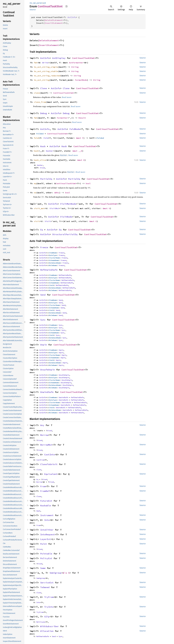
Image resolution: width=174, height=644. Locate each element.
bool (88, 183)
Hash (43, 146)
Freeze (44, 247)
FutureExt (46, 501)
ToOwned (45, 587)
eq (35, 183)
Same (43, 568)
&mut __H (77, 151)
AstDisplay (59, 58)
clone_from (40, 102)
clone (37, 93)
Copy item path (67, 6)
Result (82, 118)
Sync (43, 320)
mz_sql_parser (36, 3)
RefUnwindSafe (49, 270)
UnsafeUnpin (48, 370)
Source (33, 10)
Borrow (44, 435)
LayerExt (46, 539)
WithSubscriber (50, 626)
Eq (42, 230)
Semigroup (56, 573)
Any (42, 425)
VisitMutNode (68, 204)
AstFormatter (76, 63)
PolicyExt (46, 558)
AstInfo (72, 17)
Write (45, 63)
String (75, 67)
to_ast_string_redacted (47, 76)
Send (43, 295)
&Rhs (57, 193)
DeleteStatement (54, 20)
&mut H (81, 160)
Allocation (47, 631)
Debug (44, 113)
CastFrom (40, 460)
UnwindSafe (47, 392)
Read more (67, 97)
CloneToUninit (49, 464)
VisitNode (66, 217)
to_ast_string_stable (46, 71)
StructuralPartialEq (65, 234)
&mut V (106, 208)
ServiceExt (47, 583)
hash (36, 151)
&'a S (66, 573)
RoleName (53, 265)
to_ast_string (42, 80)
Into (47, 520)
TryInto (49, 607)
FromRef (45, 491)
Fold (46, 138)
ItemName (53, 253)
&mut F (80, 138)
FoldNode (75, 129)
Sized (42, 168)
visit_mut (39, 208)
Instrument (47, 515)
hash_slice (40, 160)
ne (35, 193)
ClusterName (54, 258)
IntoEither (47, 530)
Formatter (62, 118)
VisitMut (54, 208)
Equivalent (51, 474)
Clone (44, 88)
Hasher (50, 151)
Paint (44, 544)
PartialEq (46, 179)
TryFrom (49, 597)
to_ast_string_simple (46, 67)
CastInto (50, 455)
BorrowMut (46, 445)
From (43, 486)
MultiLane (41, 622)
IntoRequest (48, 534)
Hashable (46, 506)
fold (36, 138)
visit (37, 221)
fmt (36, 63)
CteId (51, 285)
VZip (47, 617)
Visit (48, 221)
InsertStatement (54, 23)
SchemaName (54, 260)
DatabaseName (55, 263)
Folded (40, 134)
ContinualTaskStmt (83, 58)
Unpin (44, 345)
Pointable (46, 554)
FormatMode (81, 80)
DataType (53, 255)
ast (45, 3)
